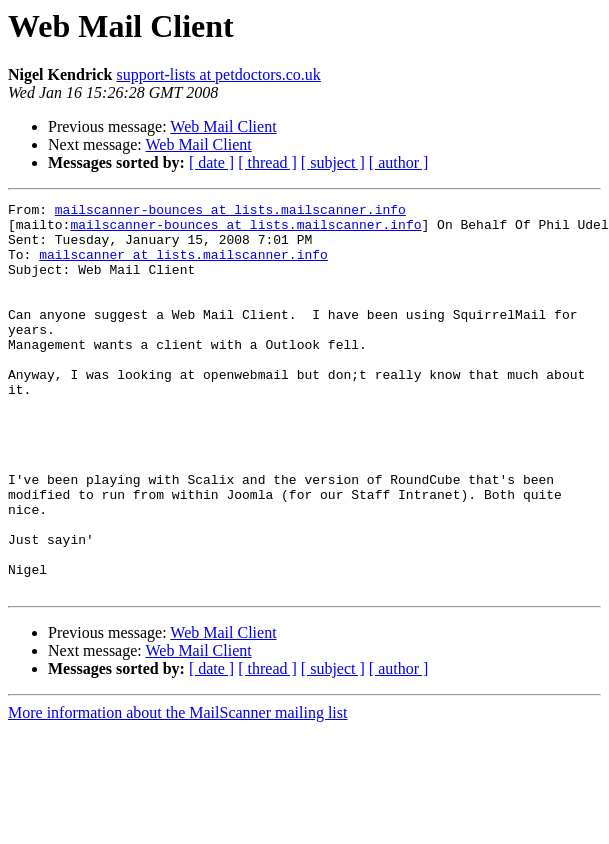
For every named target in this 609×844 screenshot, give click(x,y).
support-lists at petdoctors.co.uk (218, 74)
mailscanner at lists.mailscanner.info (183, 266)
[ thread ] (267, 162)
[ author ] (399, 162)
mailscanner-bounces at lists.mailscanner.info (230, 212)
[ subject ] (333, 162)
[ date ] (211, 162)
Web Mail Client (223, 126)
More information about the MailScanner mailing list (177, 790)
